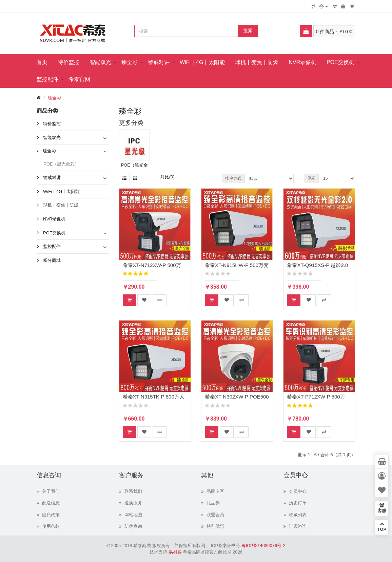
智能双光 (100, 62)
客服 (382, 508)
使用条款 (51, 526)
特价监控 (68, 62)
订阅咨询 (298, 526)
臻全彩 (130, 62)
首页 (42, 62)
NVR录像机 (302, 62)
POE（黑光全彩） (61, 164)
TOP (382, 527)
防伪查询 (133, 526)
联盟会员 (215, 515)
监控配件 (47, 79)
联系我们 (133, 491)
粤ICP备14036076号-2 (263, 546)
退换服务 (133, 503)
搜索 (248, 31)
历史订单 (298, 503)
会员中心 (298, 491)
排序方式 (233, 178)
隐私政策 (51, 515)
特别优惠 (215, 526)
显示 (311, 178)
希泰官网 (79, 79)
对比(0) (168, 177)
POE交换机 (340, 62)
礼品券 (213, 503)
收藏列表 (298, 515)
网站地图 (133, 515)
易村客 (175, 552)
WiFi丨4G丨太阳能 (202, 62)
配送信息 (51, 503)
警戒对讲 (159, 62)
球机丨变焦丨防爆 (257, 62)
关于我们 (51, 491)
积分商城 (52, 260)
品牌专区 (215, 491)
